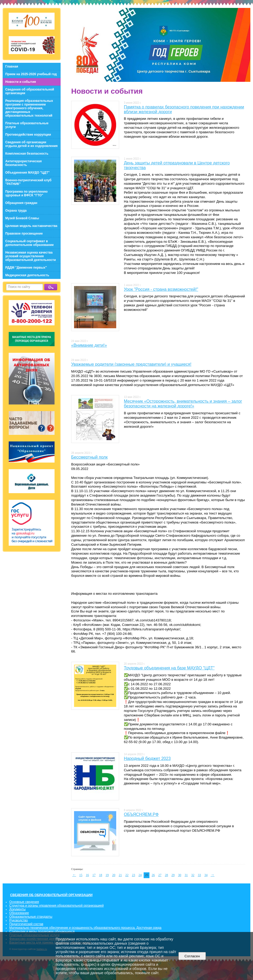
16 (87, 875)
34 (206, 875)
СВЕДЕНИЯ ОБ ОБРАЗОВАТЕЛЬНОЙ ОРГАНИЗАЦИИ (51, 895)
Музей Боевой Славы (22, 218)
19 (107, 875)
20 (114, 875)
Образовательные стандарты (31, 917)
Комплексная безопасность (27, 154)
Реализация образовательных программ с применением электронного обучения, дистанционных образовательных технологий (29, 108)
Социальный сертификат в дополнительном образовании (29, 243)
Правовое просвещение (24, 234)
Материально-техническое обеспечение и (40, 928)
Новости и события (21, 82)
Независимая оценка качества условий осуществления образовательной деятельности (31, 256)
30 (180, 875)
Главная (12, 66)
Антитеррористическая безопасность (23, 163)
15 (81, 875)
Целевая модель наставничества (31, 226)
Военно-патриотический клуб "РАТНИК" (28, 182)
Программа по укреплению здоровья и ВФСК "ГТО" (26, 193)
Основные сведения (24, 902)
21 (120, 875)
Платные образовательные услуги (27, 125)
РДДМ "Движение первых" (26, 268)
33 (200, 875)
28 (167, 875)
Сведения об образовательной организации (30, 91)
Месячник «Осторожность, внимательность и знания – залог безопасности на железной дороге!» (183, 404)
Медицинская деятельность (27, 275)
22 (127, 875)
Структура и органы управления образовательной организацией (56, 906)
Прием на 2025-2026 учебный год (31, 74)
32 (193, 875)
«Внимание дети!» (89, 345)
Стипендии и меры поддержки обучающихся (42, 931)
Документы (17, 909)
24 (140, 875)
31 (186, 875)
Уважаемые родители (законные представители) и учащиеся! (131, 364)
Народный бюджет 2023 (147, 758)
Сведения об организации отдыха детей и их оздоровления (31, 144)
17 (94, 875)
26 (153, 875)
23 (134, 875)
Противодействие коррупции (28, 135)
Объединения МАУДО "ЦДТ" (27, 173)
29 (173, 875)
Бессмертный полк (89, 457)
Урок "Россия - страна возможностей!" (161, 289)
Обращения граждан (21, 203)
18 (101, 875)
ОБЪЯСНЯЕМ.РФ (141, 814)
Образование (19, 913)
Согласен (192, 956)
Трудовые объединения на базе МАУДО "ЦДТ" (169, 668)
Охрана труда (16, 211)
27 (160, 875)
